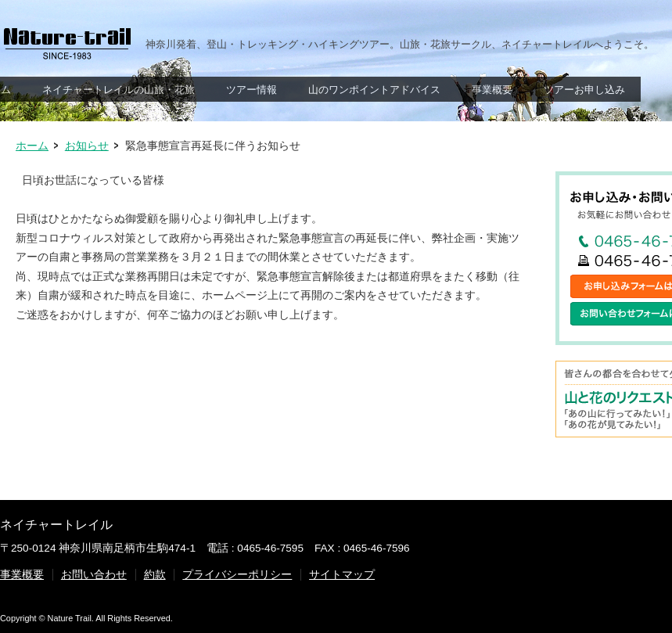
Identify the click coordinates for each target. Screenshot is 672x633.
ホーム (32, 146)
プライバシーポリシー (237, 575)
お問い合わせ (94, 575)
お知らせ (87, 146)
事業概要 (22, 575)
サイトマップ (342, 575)
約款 (155, 575)
